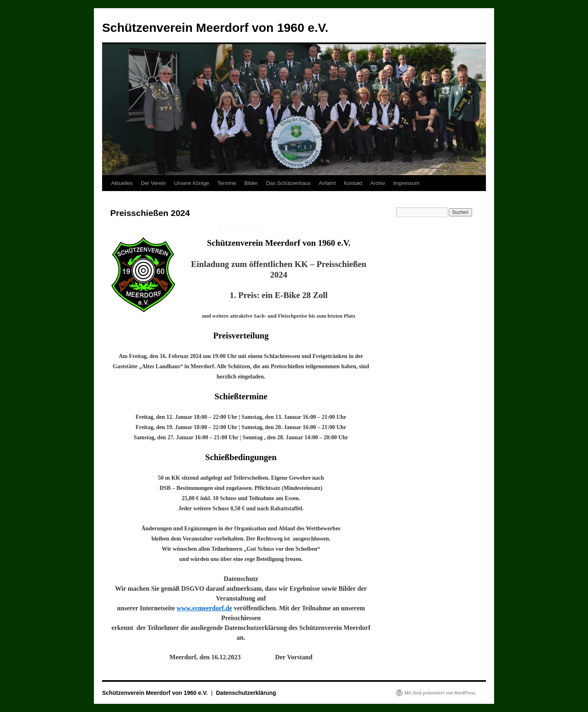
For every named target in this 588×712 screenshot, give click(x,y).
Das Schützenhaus (288, 183)
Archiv (378, 183)
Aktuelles (122, 183)
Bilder (251, 183)
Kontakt (353, 183)
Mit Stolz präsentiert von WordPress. (440, 693)
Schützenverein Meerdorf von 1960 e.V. (215, 28)
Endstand (241, 228)
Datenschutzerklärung (246, 693)
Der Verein (153, 183)
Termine (227, 183)
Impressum (406, 183)
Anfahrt (327, 183)
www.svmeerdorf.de (204, 608)
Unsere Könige (192, 183)
